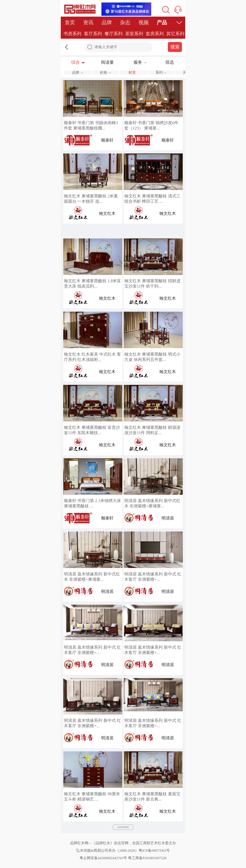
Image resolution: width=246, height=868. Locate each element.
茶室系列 (134, 34)
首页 (70, 22)
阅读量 (107, 62)
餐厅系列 (114, 34)
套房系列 (155, 34)
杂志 (125, 22)
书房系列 (72, 34)
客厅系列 (93, 34)
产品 (162, 22)
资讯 (88, 22)
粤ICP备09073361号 (154, 850)
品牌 (107, 22)
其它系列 (175, 34)
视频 (144, 22)
